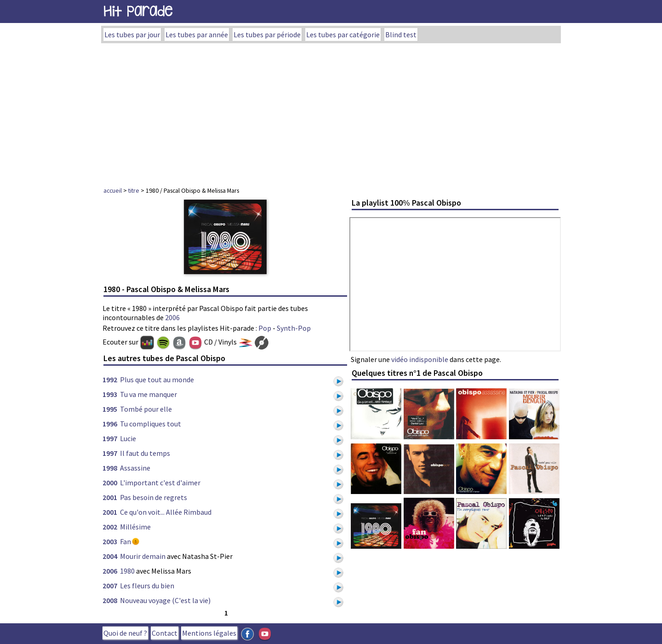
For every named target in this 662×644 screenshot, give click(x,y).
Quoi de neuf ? (125, 633)
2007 (110, 586)
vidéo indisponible (420, 359)
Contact (165, 633)
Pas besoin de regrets (154, 497)
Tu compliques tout (151, 424)
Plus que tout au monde (157, 379)
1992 (110, 379)
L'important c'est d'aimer (160, 483)
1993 (110, 394)
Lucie (128, 438)
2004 (110, 556)
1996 (110, 424)
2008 (110, 600)
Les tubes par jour (132, 34)
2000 (110, 483)
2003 (110, 541)
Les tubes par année (197, 34)
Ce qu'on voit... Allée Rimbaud (166, 512)
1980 (127, 571)
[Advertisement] (331, 112)
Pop (265, 328)
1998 (110, 468)
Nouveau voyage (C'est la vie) (165, 600)
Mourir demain (143, 556)
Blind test (401, 34)
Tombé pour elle (146, 409)
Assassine (135, 468)
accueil (113, 190)
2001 (110, 497)
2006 (172, 317)
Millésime (135, 527)
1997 (110, 438)
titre (134, 190)
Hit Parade (138, 11)
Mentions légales (209, 633)
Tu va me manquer (148, 394)
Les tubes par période (267, 34)
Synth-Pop (294, 328)
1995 (110, 409)
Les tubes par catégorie (343, 34)
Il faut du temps (145, 453)
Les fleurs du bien (147, 586)
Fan (126, 541)
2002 (110, 527)
